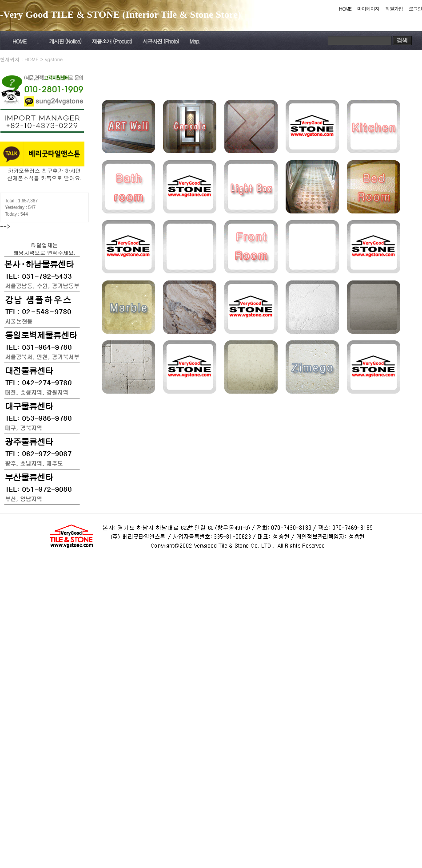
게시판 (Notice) (65, 41)
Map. (195, 41)
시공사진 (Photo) (161, 41)
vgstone (54, 59)
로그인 (415, 9)
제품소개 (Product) (112, 41)
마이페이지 (368, 9)
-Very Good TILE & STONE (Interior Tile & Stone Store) (121, 14)
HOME (345, 9)
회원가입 (394, 9)
